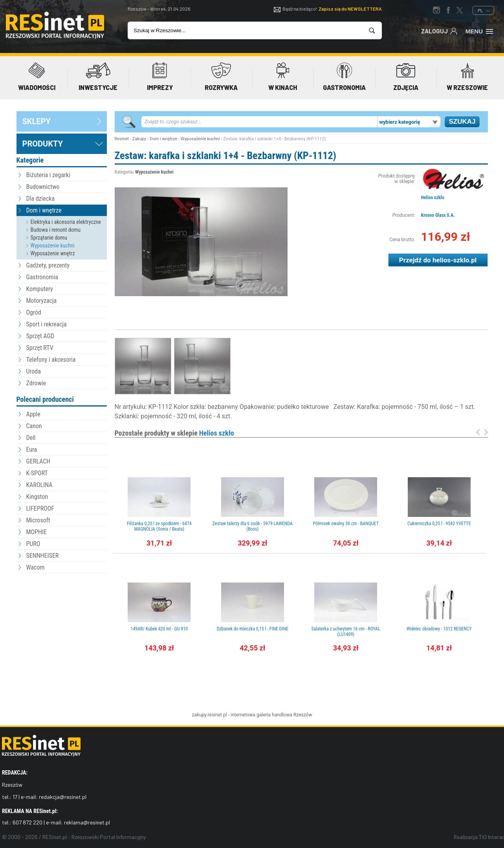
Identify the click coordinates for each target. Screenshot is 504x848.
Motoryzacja (42, 301)
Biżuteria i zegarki (48, 175)
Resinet (122, 139)
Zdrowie (36, 383)
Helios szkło (433, 198)
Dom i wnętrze (44, 210)
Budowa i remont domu (56, 230)
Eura (32, 450)
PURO (33, 544)
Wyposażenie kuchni (53, 245)
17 (15, 797)
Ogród (34, 312)
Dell (31, 438)
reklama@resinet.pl (87, 822)
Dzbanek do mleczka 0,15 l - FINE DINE (252, 629)
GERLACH (38, 461)
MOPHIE (37, 532)
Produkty (43, 144)
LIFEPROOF (40, 508)
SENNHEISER (43, 556)
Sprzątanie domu (49, 238)
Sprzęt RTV (40, 348)
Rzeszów (303, 715)
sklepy (37, 121)
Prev (478, 432)
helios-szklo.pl (455, 260)
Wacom (36, 567)
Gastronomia (42, 277)
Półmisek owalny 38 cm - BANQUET (346, 524)
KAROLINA (39, 485)
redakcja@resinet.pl (63, 797)
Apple (33, 414)
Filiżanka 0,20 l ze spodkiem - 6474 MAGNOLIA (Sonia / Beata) (159, 526)
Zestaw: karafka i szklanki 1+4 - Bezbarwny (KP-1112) (226, 156)
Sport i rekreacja (47, 324)
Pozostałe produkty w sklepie (174, 433)
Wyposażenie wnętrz (53, 253)
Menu (480, 31)
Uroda (34, 371)
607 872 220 (27, 822)
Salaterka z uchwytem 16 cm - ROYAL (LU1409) (346, 632)
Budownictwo (43, 187)
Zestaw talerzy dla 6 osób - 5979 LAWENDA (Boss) (253, 526)
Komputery (40, 289)
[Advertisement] (62, 619)
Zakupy (139, 139)
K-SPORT (37, 473)
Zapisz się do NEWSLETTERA (350, 9)
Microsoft (38, 520)
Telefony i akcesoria (51, 360)
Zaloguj (439, 31)
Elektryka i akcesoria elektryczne (66, 222)
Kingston (37, 497)
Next (486, 432)
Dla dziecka (41, 199)
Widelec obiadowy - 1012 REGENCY (439, 629)
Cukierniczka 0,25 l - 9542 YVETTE (439, 524)
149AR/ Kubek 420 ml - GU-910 (159, 629)
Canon (34, 426)
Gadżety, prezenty (48, 265)
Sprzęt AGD (40, 336)
